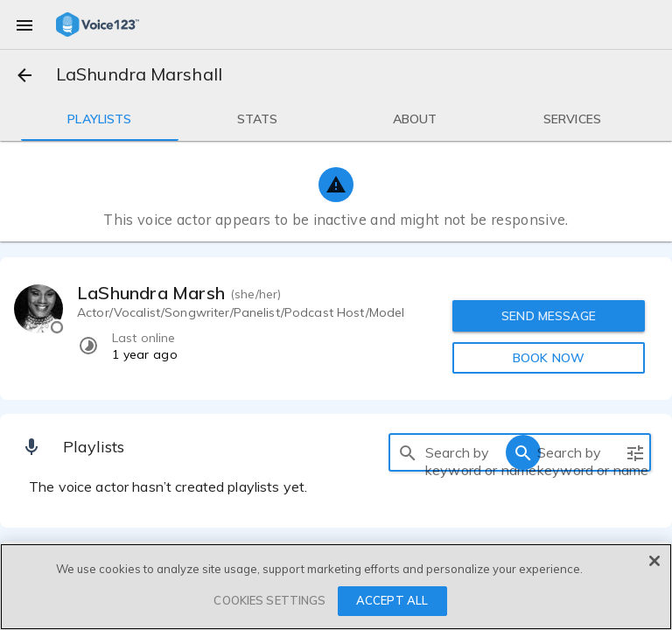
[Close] (654, 561)
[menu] (24, 24)
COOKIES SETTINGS (269, 600)
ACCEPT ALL (392, 600)
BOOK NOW (549, 358)
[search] (408, 452)
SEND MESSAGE (549, 316)
